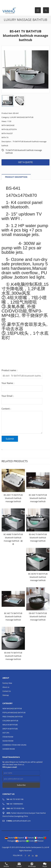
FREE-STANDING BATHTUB (12, 717)
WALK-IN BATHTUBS (10, 725)
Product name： (10, 370)
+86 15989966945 (16, 804)
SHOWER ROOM (9, 749)
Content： (7, 409)
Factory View (7, 683)
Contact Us (7, 691)
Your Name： (8, 383)
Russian (39, 841)
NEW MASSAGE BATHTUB (12, 709)
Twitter (29, 856)
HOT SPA (6, 733)
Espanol (19, 838)
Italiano (39, 838)
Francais (29, 838)
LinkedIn (33, 856)
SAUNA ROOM (8, 741)
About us (6, 687)
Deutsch (10, 838)
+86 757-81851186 (16, 799)
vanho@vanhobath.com (22, 821)
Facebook (25, 856)
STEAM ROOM (8, 737)
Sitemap (6, 695)
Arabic (30, 841)
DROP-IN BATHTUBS (10, 729)
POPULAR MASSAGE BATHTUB (14, 713)
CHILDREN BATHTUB (10, 721)
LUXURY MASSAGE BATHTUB (26, 20)
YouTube (36, 856)
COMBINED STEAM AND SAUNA (14, 745)
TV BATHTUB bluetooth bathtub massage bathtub (24, 150)
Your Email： (8, 396)
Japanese (21, 841)
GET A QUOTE (26, 162)
